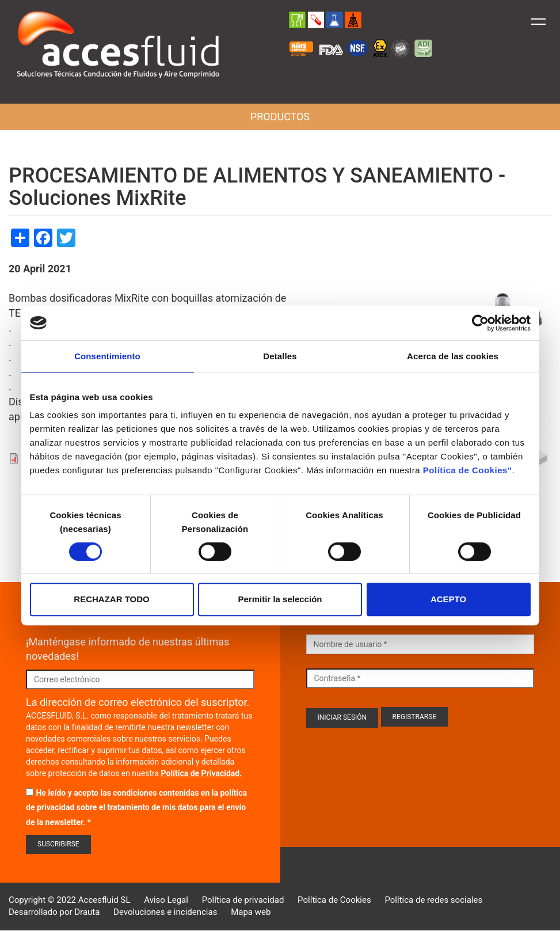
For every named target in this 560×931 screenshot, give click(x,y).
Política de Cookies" (468, 470)
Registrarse (415, 717)
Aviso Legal (166, 900)
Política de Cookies (334, 900)
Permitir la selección (280, 599)
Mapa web (251, 912)
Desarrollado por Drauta (54, 912)
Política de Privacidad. (202, 773)
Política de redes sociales (433, 900)
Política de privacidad (243, 900)
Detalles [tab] (280, 356)
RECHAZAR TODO (111, 599)
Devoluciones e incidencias (165, 912)
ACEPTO (448, 599)
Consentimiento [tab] (107, 356)
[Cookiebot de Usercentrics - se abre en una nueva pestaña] (480, 323)
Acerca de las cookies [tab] (453, 356)
